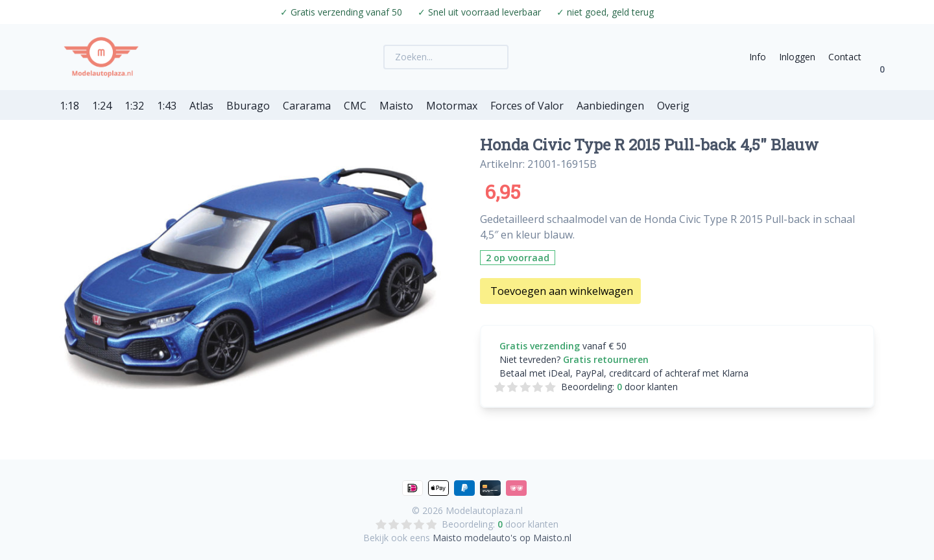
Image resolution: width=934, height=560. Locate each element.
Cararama (307, 106)
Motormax (452, 106)
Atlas (201, 106)
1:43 (167, 106)
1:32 (134, 106)
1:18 (69, 106)
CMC (355, 106)
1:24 (102, 106)
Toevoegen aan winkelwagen (562, 291)
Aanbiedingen (610, 106)
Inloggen (797, 57)
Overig (673, 106)
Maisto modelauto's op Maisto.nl (502, 538)
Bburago (248, 106)
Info (758, 57)
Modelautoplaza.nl (484, 510)
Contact (845, 57)
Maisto (396, 106)
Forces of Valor (527, 106)
